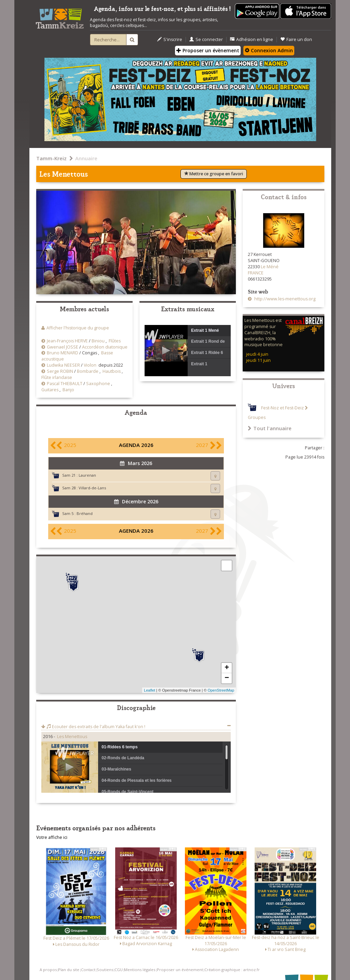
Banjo (68, 390)
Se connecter (206, 39)
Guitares (50, 390)
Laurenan (87, 475)
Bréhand (85, 513)
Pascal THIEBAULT (65, 384)
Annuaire (86, 158)
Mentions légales (140, 970)
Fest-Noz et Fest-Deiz (282, 408)
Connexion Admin (269, 50)
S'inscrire (170, 39)
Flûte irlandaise (57, 377)
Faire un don (296, 39)
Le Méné (270, 267)
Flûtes (115, 341)
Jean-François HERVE (67, 341)
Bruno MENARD (63, 353)
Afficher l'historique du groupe (78, 328)
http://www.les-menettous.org (284, 299)
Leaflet (150, 690)
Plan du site (69, 970)
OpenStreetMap (221, 690)
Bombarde (88, 371)
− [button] (227, 678)
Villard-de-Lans (92, 488)
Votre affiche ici (52, 837)
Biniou (98, 341)
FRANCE (256, 273)
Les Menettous (72, 737)
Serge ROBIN (60, 371)
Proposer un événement (180, 970)
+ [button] (227, 668)
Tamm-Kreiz (51, 158)
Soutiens (105, 970)
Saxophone (98, 384)
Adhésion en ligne (252, 39)
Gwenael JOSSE (63, 347)
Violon (90, 365)
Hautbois (112, 371)
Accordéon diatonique (105, 347)
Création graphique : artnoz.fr (232, 970)
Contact (88, 970)
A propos (48, 970)
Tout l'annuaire (270, 428)
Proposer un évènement (208, 50)
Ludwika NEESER (63, 365)
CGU (119, 970)
